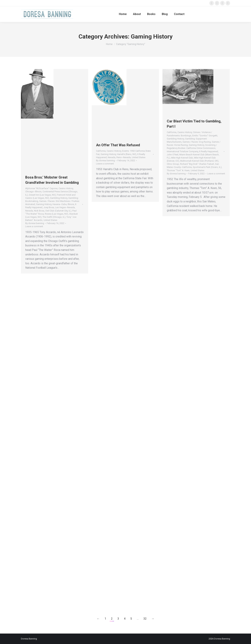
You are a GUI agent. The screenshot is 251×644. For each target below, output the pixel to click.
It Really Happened (209, 151)
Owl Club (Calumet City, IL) (58, 211)
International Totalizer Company (182, 151)
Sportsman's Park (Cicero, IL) (207, 167)
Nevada (29, 211)
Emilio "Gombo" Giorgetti (205, 136)
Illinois (71, 204)
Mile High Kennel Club (182, 158)
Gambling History (59, 198)
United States (50, 220)
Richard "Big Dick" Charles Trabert (197, 164)
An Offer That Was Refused (118, 145)
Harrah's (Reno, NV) (127, 154)
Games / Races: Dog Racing (197, 142)
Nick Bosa (39, 211)
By (35, 223)
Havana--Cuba (60, 204)
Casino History (66, 188)
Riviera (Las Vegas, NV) (56, 214)
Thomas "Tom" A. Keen (178, 170)
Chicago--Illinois (33, 192)
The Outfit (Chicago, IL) (54, 217)
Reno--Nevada (124, 157)
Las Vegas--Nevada (65, 207)
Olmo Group (173, 164)
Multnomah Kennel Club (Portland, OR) (199, 161)
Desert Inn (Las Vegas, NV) (42, 195)
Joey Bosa (49, 207)
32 (145, 619)
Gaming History (44, 204)
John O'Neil (173, 155)
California (101, 151)
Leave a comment (34, 226)
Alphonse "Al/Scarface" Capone (41, 188)
